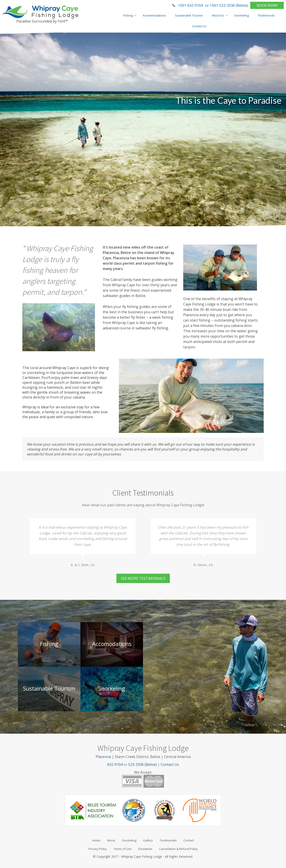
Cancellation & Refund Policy (178, 849)
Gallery (148, 840)
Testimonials (168, 840)
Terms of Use (123, 849)
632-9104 (115, 764)
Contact (189, 840)
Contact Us (170, 764)
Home (96, 840)
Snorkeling (129, 840)
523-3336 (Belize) (143, 764)
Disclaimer (145, 849)
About (111, 840)
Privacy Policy (98, 849)
